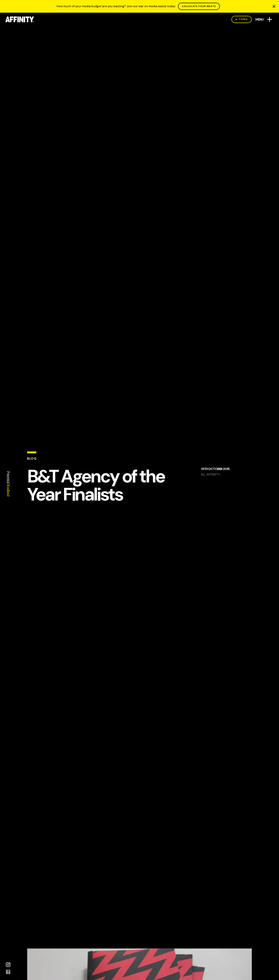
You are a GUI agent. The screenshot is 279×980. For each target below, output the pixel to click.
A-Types (242, 19)
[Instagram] (8, 965)
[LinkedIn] (8, 972)
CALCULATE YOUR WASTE (199, 6)
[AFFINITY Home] (20, 19)
